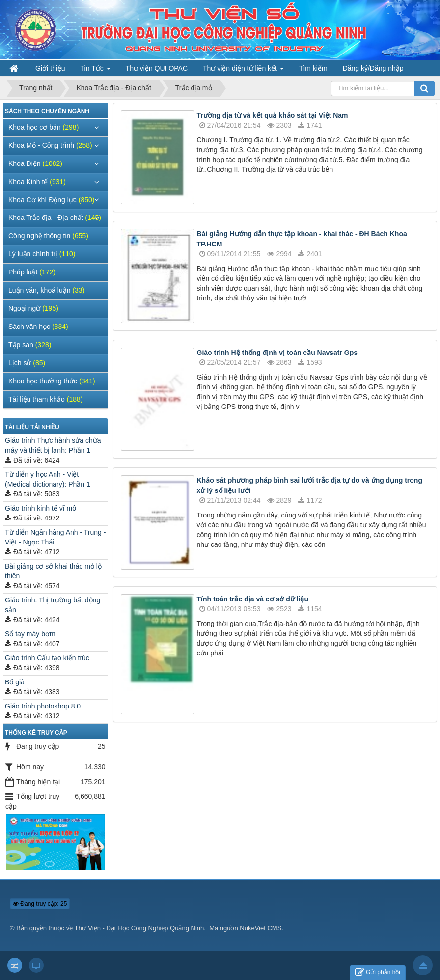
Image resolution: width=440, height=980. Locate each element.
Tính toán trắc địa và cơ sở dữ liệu (253, 599)
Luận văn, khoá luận (46, 290)
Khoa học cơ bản (43, 127)
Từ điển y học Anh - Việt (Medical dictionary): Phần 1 (48, 479)
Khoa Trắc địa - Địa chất (55, 218)
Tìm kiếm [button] (313, 68)
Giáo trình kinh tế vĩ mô (41, 508)
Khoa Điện (35, 163)
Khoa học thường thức (52, 381)
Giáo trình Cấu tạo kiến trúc (47, 658)
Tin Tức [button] (96, 70)
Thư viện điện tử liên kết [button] (243, 70)
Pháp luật (32, 272)
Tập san (30, 345)
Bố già (15, 682)
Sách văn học (38, 327)
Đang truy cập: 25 (40, 904)
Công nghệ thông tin (48, 236)
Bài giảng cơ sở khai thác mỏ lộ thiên (53, 571)
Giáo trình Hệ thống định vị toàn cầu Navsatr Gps (277, 353)
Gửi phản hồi (378, 972)
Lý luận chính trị (42, 254)
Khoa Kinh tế (37, 182)
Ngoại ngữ (33, 308)
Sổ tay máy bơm (30, 634)
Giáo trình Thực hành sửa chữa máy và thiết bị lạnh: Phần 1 (53, 445)
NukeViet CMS (261, 928)
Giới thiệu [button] (50, 68)
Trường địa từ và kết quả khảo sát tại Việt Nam (273, 115)
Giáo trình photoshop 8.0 (43, 706)
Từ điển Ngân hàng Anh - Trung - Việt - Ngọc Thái (55, 537)
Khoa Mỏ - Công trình (50, 145)
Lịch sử (27, 363)
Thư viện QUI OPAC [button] (157, 68)
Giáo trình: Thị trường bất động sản (53, 605)
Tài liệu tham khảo (45, 399)
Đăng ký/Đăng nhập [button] (373, 68)
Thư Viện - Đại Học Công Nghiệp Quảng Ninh (139, 928)
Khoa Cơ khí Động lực (51, 200)
